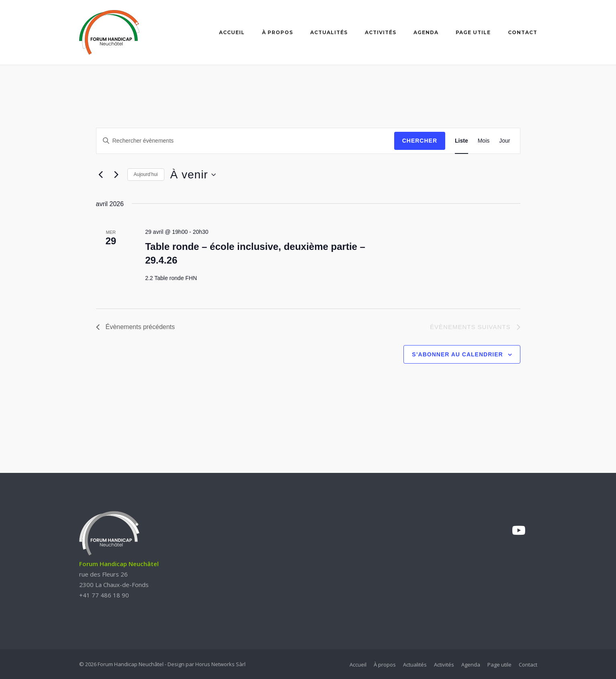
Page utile (473, 32)
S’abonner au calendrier (457, 354)
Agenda (426, 32)
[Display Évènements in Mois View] (484, 141)
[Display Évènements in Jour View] (504, 141)
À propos (277, 32)
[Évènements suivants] (117, 175)
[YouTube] (519, 530)
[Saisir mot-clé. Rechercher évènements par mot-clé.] (245, 141)
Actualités (329, 32)
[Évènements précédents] (101, 175)
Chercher (420, 141)
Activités (381, 32)
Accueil (232, 32)
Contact (523, 32)
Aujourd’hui (146, 174)
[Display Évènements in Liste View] (461, 141)
